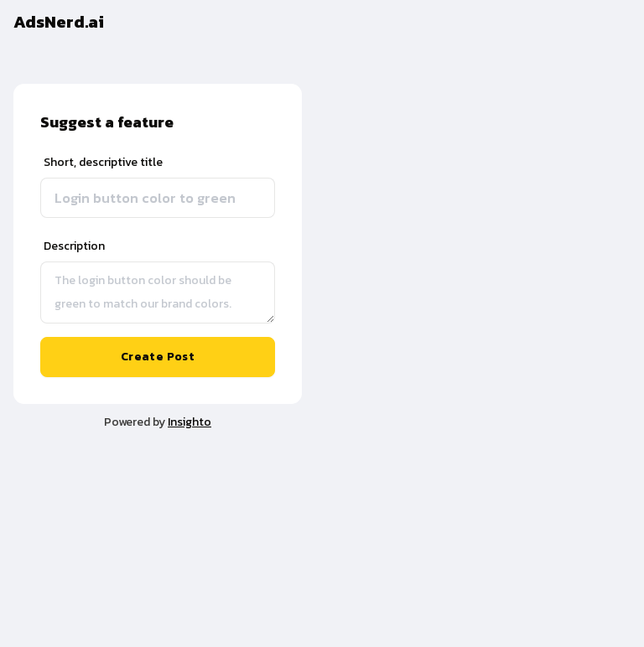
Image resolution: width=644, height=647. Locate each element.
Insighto (190, 422)
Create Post (158, 357)
